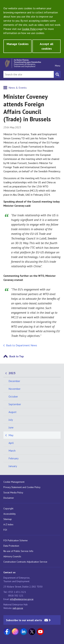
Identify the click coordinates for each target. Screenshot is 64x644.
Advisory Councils (12, 556)
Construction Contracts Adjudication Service (25, 562)
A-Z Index (8, 524)
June (11, 427)
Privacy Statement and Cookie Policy (22, 487)
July (11, 420)
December (14, 381)
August (13, 412)
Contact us (9, 572)
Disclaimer (9, 498)
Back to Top (17, 356)
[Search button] (57, 74)
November (15, 389)
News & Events (18, 88)
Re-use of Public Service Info (18, 551)
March (12, 451)
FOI (5, 530)
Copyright (8, 508)
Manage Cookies (18, 44)
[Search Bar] (29, 74)
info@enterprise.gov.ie (22, 599)
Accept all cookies (47, 46)
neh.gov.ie (18, 608)
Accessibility (10, 514)
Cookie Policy (29, 29)
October (13, 396)
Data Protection (11, 546)
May (11, 435)
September (15, 404)
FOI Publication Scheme (16, 540)
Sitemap (8, 519)
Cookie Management (14, 482)
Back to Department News (22, 345)
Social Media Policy (13, 492)
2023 (12, 373)
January (13, 466)
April (11, 443)
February (13, 458)
